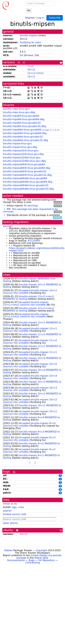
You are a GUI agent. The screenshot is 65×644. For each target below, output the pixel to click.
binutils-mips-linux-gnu (16, 109)
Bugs (32, 560)
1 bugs (46, 130)
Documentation (16, 560)
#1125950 (34, 241)
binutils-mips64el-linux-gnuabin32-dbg (26, 140)
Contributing (33, 563)
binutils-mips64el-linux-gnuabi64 (22, 130)
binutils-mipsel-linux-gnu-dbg (20, 147)
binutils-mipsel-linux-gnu (17, 144)
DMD (38, 43)
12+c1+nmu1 (35, 73)
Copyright (42, 550)
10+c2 (31, 70)
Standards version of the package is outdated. (32, 215)
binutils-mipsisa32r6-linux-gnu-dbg (23, 154)
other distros (10, 523)
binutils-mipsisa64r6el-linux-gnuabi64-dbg (28, 182)
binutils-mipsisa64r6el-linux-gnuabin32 (26, 185)
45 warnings (31, 206)
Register (30, 18)
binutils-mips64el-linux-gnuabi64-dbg (25, 133)
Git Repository (47, 560)
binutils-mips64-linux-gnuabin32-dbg (25, 126)
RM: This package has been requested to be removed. (30, 210)
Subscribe (55, 18)
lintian (7, 504)
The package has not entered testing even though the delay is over (32, 201)
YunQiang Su (27, 42)
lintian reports (32, 206)
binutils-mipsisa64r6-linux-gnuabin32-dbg (27, 175)
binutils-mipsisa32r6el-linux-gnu (22, 158)
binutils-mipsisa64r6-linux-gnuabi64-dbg (27, 168)
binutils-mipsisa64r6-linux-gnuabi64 (24, 164)
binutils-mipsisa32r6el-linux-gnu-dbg (24, 161)
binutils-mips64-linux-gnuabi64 (21, 116)
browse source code (15, 514)
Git (21, 55)
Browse (29, 55)
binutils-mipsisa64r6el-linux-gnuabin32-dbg (28, 189)
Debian (9, 550)
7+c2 (30, 66)
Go (29, 10)
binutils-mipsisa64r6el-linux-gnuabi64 (25, 178)
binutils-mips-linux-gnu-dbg (19, 112)
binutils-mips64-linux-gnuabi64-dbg (24, 119)
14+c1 (31, 77)
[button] (5, 200)
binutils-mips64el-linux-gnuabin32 (23, 137)
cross (21, 507)
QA (36, 55)
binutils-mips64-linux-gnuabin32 (22, 123)
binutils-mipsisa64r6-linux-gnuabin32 (25, 171)
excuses (8, 226)
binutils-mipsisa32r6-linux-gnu (21, 151)
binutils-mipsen (29, 35)
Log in (41, 18)
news (7, 275)
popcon (7, 511)
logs (14, 507)
